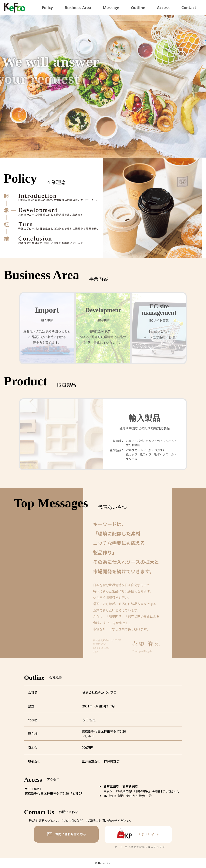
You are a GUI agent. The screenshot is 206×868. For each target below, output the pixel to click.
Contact (189, 8)
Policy (47, 8)
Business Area (78, 8)
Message (111, 8)
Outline (138, 8)
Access (163, 8)
